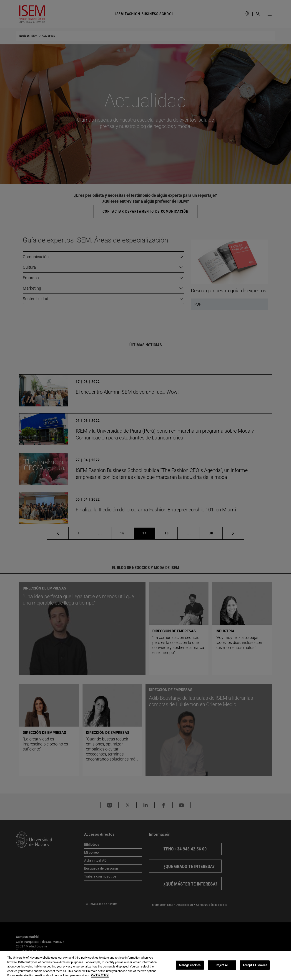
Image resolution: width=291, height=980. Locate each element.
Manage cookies (190, 965)
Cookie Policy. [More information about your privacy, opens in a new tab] (100, 975)
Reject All (222, 965)
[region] (145, 965)
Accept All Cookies (255, 965)
